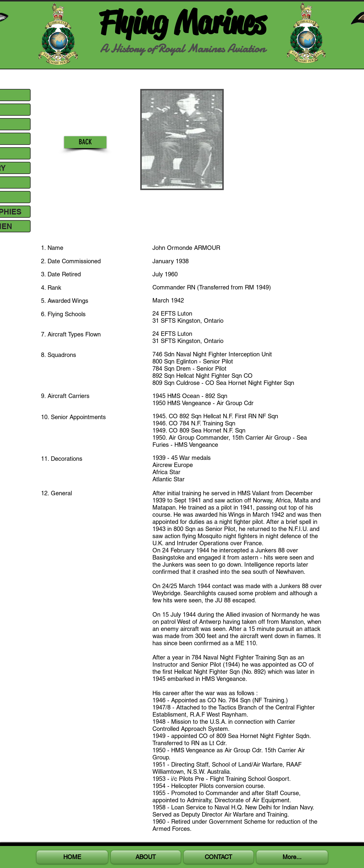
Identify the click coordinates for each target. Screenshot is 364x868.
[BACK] (85, 142)
